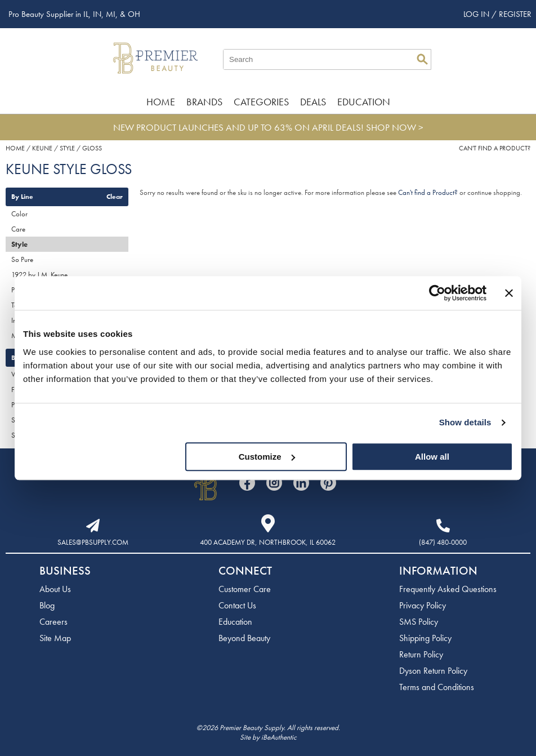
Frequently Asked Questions (448, 589)
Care (18, 229)
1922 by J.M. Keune (39, 275)
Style (19, 244)
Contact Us (237, 605)
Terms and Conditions (437, 687)
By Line (22, 197)
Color (19, 214)
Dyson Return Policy (433, 671)
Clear (115, 197)
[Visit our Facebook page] (247, 483)
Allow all (432, 457)
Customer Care (245, 589)
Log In (477, 14)
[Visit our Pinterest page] (328, 483)
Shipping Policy (425, 638)
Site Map (55, 638)
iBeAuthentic (279, 737)
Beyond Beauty (244, 638)
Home (161, 102)
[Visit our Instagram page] (274, 483)
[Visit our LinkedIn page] (301, 483)
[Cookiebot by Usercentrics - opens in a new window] (437, 293)
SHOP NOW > (395, 127)
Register (515, 14)
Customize (267, 457)
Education (364, 102)
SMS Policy (419, 622)
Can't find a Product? (495, 148)
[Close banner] (509, 293)
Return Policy (421, 654)
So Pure (22, 259)
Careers (53, 622)
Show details (465, 422)
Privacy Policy (423, 605)
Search (422, 59)
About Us (55, 589)
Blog (47, 605)
